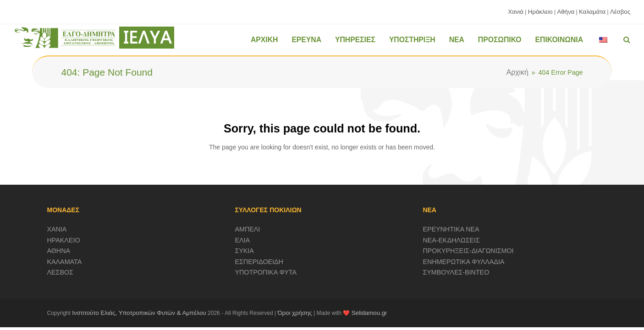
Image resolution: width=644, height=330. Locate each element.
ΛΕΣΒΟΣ (60, 272)
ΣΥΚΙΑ (244, 251)
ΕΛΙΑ (242, 240)
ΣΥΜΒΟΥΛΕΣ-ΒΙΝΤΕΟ (456, 272)
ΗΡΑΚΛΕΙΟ (64, 240)
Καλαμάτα (592, 12)
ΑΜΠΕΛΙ (247, 229)
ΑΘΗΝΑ (59, 251)
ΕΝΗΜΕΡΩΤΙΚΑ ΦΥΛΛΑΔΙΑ (463, 262)
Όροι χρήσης (294, 313)
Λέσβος (620, 12)
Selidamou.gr (369, 313)
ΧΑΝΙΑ (57, 229)
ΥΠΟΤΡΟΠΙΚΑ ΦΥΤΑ (266, 272)
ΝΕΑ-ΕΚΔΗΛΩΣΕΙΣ (451, 240)
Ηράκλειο (540, 12)
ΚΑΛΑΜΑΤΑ (65, 262)
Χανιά (516, 12)
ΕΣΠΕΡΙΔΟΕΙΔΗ (259, 262)
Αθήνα (566, 12)
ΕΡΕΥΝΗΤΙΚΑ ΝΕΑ (451, 229)
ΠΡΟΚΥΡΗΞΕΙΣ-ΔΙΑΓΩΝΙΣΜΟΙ (468, 251)
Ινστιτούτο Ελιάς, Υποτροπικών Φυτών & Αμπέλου (139, 313)
